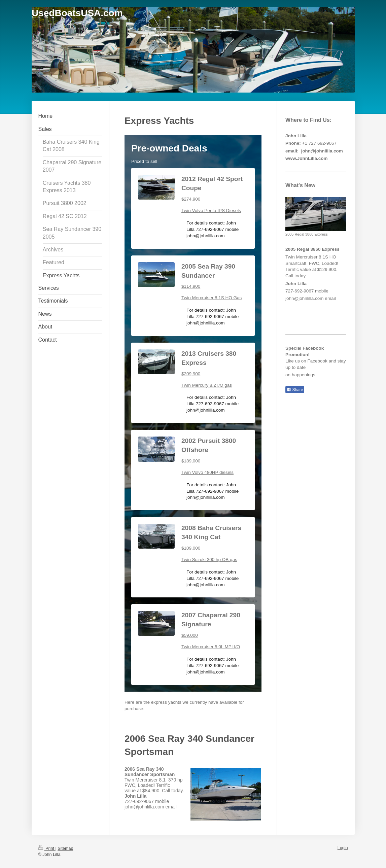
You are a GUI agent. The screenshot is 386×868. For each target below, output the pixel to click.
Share (295, 390)
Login (343, 848)
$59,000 (190, 635)
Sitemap (65, 848)
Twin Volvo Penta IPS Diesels (211, 211)
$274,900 (191, 199)
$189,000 (191, 461)
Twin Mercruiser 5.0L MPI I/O (211, 647)
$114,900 (191, 286)
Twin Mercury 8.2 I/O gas (207, 385)
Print (47, 848)
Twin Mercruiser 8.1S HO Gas (212, 298)
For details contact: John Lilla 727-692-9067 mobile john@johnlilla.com (213, 229)
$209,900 (191, 374)
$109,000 (191, 548)
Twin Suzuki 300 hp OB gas (209, 560)
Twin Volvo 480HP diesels (207, 472)
